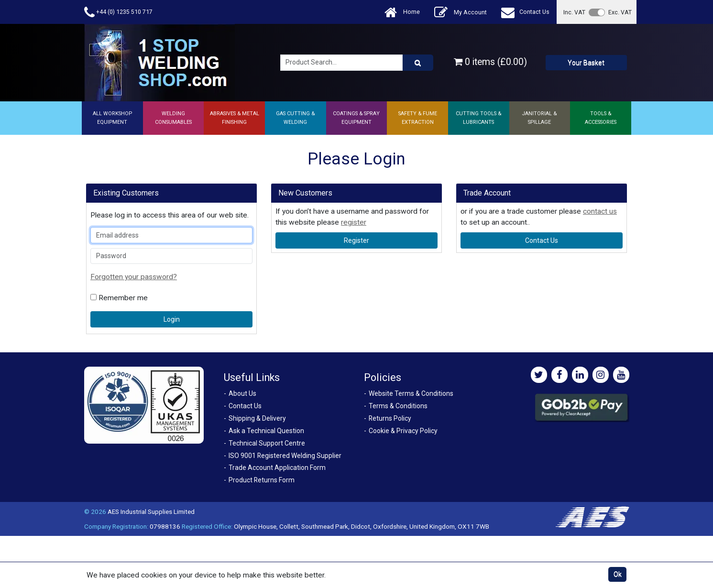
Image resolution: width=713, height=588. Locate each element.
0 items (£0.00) (490, 62)
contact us (600, 211)
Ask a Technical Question (266, 431)
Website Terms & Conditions (411, 393)
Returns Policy (390, 418)
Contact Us (525, 12)
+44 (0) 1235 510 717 (118, 12)
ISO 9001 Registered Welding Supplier (285, 456)
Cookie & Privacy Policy (403, 431)
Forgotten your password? (134, 277)
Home (402, 12)
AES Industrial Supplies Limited (151, 512)
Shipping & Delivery (257, 418)
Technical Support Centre (267, 443)
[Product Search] (418, 63)
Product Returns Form (262, 480)
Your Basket (586, 63)
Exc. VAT (620, 12)
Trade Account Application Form (277, 468)
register (354, 222)
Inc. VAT (574, 12)
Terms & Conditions (398, 406)
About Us (242, 393)
